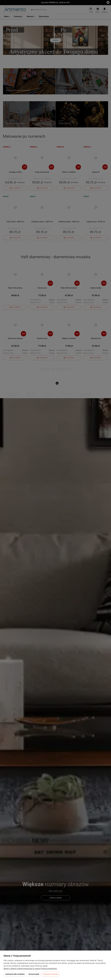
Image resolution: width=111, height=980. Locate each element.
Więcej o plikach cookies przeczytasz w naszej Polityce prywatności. (30, 969)
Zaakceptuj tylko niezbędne (15, 974)
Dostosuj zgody (34, 974)
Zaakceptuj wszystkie (51, 974)
